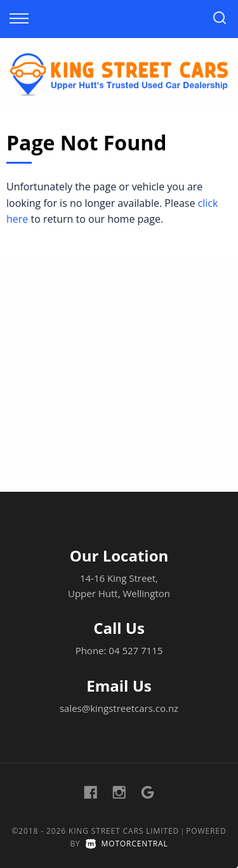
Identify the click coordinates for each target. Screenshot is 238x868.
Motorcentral (127, 844)
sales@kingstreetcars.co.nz (119, 708)
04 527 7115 (136, 650)
